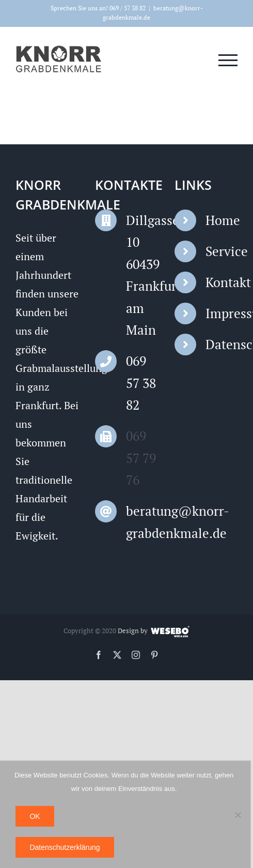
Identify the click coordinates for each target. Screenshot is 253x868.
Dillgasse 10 (142, 231)
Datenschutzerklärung (65, 847)
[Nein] (238, 815)
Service (222, 251)
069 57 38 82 (141, 383)
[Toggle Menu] (228, 60)
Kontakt (222, 282)
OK (35, 816)
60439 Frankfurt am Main (142, 297)
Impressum (222, 313)
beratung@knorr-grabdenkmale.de (142, 522)
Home (222, 220)
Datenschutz (222, 344)
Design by (133, 631)
